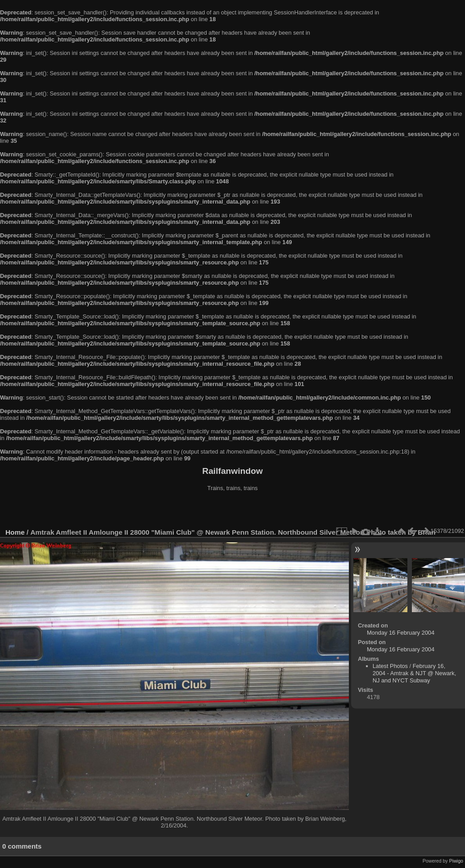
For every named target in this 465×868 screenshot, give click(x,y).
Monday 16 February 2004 (401, 633)
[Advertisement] (233, 511)
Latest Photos (390, 666)
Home (15, 532)
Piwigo (456, 861)
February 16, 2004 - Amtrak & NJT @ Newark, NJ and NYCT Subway (415, 673)
